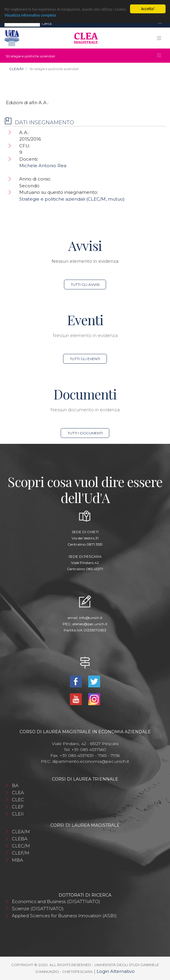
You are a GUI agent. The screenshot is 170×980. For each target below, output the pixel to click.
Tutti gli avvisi (85, 285)
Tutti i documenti (85, 433)
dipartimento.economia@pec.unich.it (91, 761)
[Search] (22, 23)
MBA (17, 860)
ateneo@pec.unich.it (90, 624)
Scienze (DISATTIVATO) (38, 909)
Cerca (47, 23)
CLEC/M (21, 846)
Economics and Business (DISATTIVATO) (56, 901)
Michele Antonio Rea (43, 166)
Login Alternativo (116, 971)
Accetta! (148, 9)
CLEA (18, 793)
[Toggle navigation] (160, 24)
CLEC (18, 800)
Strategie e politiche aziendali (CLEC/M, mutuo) (72, 199)
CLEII (18, 814)
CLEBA (20, 839)
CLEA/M (16, 69)
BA (15, 785)
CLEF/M (21, 853)
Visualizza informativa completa (30, 15)
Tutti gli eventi (85, 359)
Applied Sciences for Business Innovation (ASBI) (64, 916)
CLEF (18, 807)
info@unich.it (91, 618)
